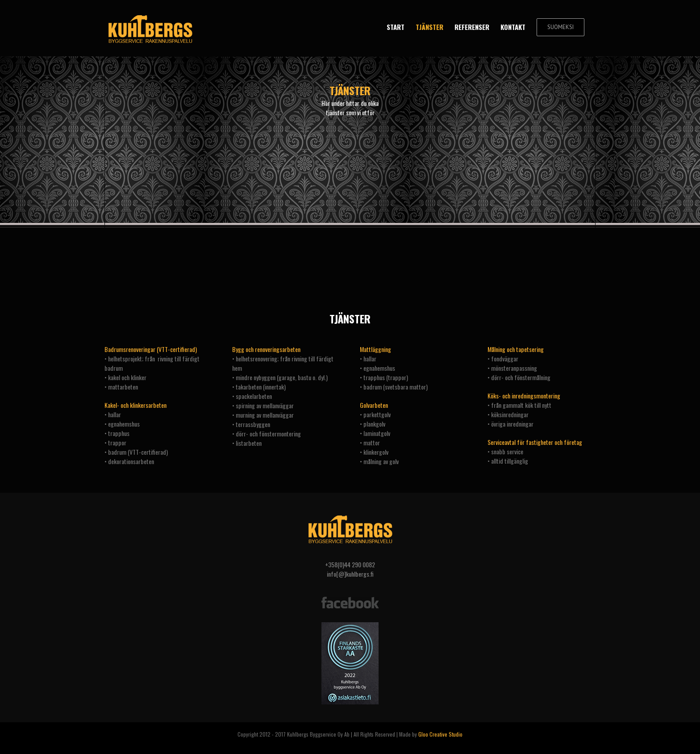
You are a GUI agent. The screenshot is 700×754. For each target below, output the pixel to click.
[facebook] (350, 598)
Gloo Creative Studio (440, 734)
